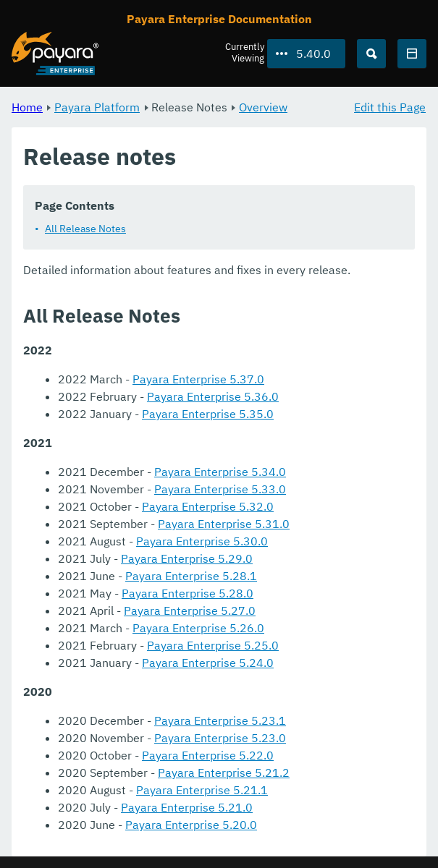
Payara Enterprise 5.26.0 (198, 628)
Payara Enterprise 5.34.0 (220, 472)
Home (27, 107)
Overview (263, 107)
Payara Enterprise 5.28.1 (191, 576)
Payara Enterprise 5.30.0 (202, 541)
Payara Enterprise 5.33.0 (220, 489)
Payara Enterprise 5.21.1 (202, 790)
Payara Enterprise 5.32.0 (208, 506)
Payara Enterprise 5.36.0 (213, 396)
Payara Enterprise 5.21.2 (224, 773)
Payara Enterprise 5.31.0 (224, 524)
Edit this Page (390, 107)
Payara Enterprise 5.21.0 (187, 807)
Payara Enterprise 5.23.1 (220, 720)
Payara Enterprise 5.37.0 (198, 379)
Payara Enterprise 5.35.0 (208, 414)
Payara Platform (97, 107)
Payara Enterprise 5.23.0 (220, 738)
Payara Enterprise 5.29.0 (187, 558)
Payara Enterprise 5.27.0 (190, 610)
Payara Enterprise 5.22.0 (208, 755)
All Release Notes (85, 229)
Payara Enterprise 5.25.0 (213, 645)
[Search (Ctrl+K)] (371, 54)
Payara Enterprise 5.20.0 (191, 825)
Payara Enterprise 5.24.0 (208, 663)
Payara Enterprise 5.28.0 (188, 593)
